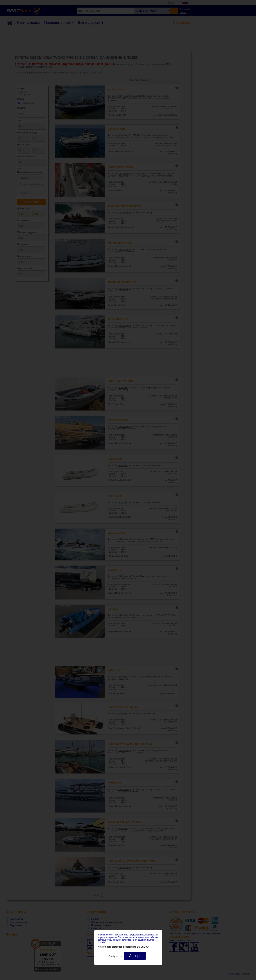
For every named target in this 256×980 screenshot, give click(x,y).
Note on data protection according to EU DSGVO (123, 947)
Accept (135, 956)
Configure (113, 956)
